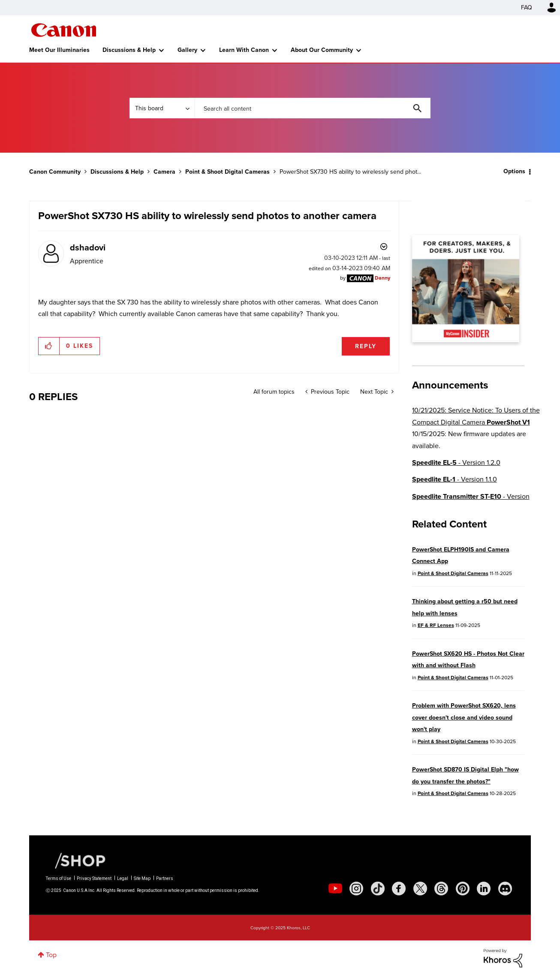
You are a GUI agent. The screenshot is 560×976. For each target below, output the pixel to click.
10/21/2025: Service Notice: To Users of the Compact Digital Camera (476, 416)
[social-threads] (441, 889)
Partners (165, 878)
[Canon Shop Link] (76, 860)
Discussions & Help (129, 50)
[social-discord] (505, 889)
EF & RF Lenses (436, 625)
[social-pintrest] (463, 889)
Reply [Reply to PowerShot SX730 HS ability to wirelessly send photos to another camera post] (366, 346)
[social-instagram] (356, 889)
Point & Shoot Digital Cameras (227, 172)
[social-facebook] (399, 889)
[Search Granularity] (162, 108)
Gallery (187, 50)
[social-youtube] (335, 889)
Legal (123, 878)
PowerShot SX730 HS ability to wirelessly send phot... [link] (350, 172)
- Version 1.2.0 (456, 462)
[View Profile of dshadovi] (88, 247)
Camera (164, 172)
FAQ (527, 8)
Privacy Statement (94, 878)
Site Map (142, 878)
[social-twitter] (420, 889)
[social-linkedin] (484, 889)
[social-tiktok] (378, 889)
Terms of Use (59, 878)
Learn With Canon (244, 50)
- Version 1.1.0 (455, 479)
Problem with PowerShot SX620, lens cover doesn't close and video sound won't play (464, 717)
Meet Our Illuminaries (59, 50)
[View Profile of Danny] (382, 278)
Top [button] (51, 955)
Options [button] (514, 171)
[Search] (313, 108)
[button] (49, 346)
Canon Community (64, 30)
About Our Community (322, 50)
